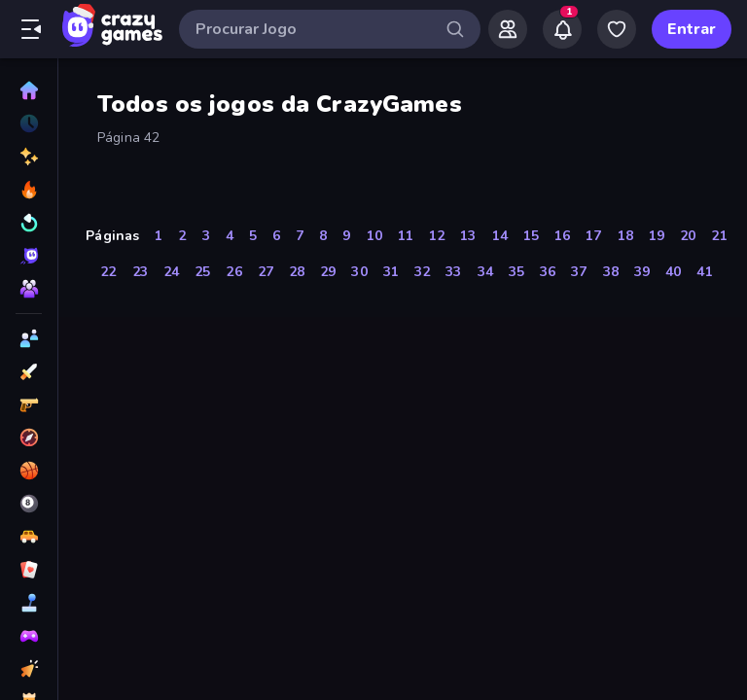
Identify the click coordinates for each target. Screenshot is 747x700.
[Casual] (29, 603)
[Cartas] (29, 570)
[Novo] (29, 157)
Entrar (692, 29)
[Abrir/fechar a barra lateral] (31, 29)
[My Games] (617, 29)
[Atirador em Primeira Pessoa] (29, 404)
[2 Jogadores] (29, 338)
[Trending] (29, 190)
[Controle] (29, 636)
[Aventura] (29, 437)
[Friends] (508, 29)
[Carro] (29, 537)
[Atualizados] (29, 223)
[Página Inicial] (29, 90)
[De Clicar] (29, 669)
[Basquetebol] (29, 471)
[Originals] (29, 256)
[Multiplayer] (29, 289)
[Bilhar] (29, 504)
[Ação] (29, 371)
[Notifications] (562, 29)
